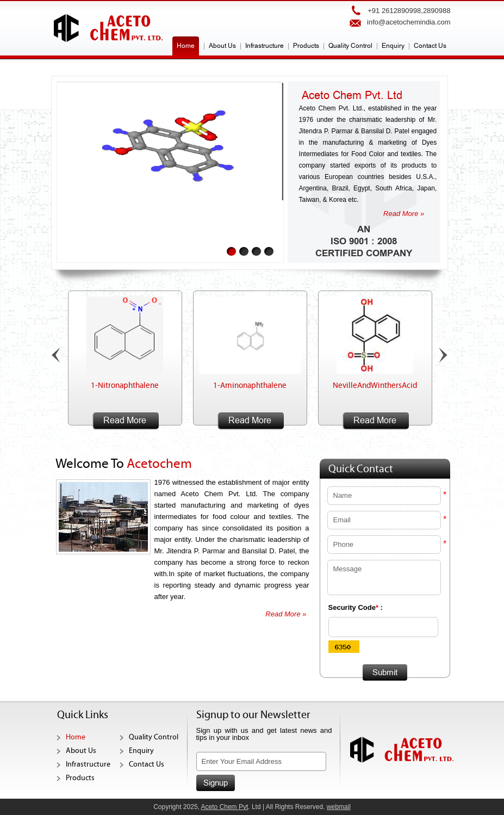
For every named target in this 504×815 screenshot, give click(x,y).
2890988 (437, 11)
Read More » (404, 214)
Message (384, 578)
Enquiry (393, 46)
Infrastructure (265, 46)
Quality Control (350, 46)
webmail (339, 807)
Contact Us (430, 46)
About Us (222, 46)
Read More (125, 421)
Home (186, 46)
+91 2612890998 (394, 11)
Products (306, 46)
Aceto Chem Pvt (225, 807)
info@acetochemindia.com (409, 22)
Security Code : (356, 607)
